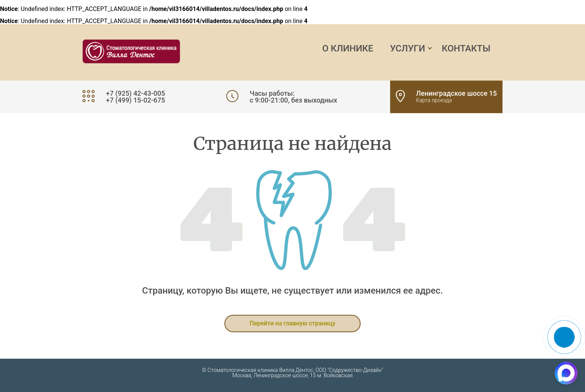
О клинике (348, 48)
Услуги (407, 48)
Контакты (466, 48)
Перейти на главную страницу (292, 323)
